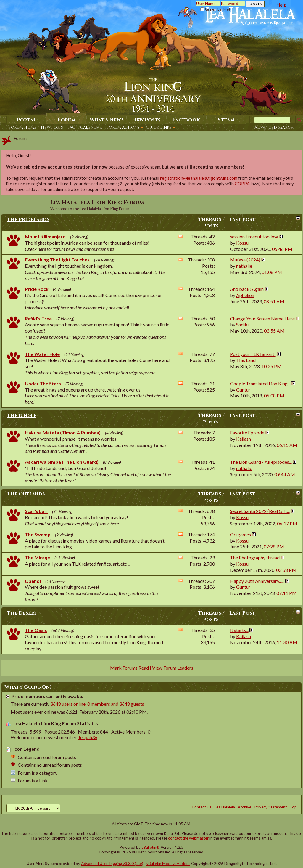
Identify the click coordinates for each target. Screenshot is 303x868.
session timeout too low (254, 236)
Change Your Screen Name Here (262, 319)
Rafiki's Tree (38, 319)
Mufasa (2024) (245, 260)
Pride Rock (37, 289)
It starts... (239, 630)
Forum (66, 120)
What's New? (106, 120)
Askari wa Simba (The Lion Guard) (62, 462)
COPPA (242, 184)
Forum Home (22, 127)
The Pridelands (28, 219)
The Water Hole (42, 354)
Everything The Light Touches (57, 260)
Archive (245, 807)
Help (282, 5)
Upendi (33, 581)
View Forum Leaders (173, 668)
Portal (26, 120)
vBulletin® (151, 847)
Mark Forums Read (129, 668)
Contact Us (202, 807)
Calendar (91, 127)
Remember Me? (215, 9)
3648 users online (68, 704)
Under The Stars (43, 383)
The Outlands (26, 494)
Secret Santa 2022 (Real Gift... (260, 511)
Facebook (186, 120)
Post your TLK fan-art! (253, 354)
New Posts (52, 127)
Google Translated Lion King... (260, 383)
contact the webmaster (188, 838)
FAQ (72, 127)
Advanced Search (274, 127)
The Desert (22, 613)
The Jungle (22, 415)
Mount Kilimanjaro (45, 236)
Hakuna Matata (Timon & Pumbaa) (63, 433)
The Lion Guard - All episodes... (261, 462)
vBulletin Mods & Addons (168, 864)
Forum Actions (123, 127)
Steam (226, 120)
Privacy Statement (271, 807)
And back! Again (247, 289)
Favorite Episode (247, 433)
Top (293, 807)
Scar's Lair (36, 511)
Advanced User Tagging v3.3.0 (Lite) (112, 864)
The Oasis (36, 630)
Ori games (240, 534)
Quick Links (159, 127)
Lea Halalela (225, 807)
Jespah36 (88, 737)
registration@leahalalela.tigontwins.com (199, 178)
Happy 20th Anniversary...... (257, 581)
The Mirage (37, 557)
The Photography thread (255, 557)
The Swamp (38, 534)
